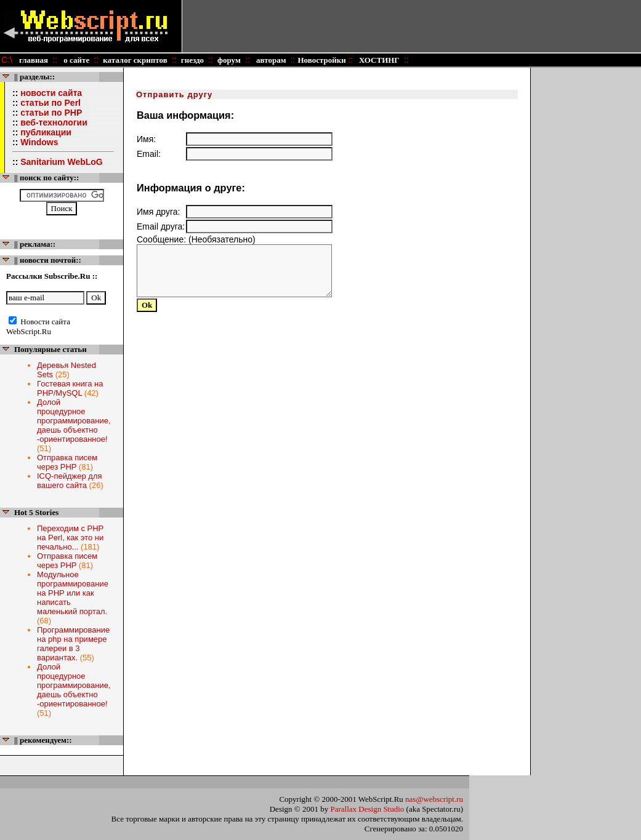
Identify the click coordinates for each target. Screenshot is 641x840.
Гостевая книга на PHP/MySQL (70, 388)
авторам (270, 60)
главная (34, 60)
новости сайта (51, 93)
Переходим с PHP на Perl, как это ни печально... (70, 538)
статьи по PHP (51, 113)
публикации (46, 132)
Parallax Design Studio (367, 809)
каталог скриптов (135, 60)
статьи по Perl (50, 103)
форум (229, 60)
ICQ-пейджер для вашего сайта (70, 481)
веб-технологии (54, 122)
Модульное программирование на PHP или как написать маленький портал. (73, 593)
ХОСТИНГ (378, 60)
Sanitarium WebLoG (62, 162)
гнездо (192, 60)
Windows (39, 142)
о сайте (76, 60)
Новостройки (323, 60)
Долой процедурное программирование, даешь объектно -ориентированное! (74, 421)
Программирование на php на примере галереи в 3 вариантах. (73, 644)
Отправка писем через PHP (67, 462)
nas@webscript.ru (434, 799)
